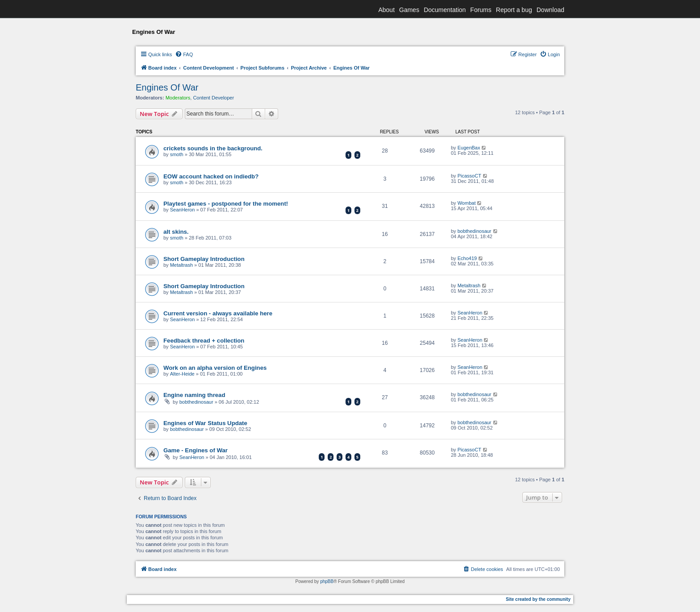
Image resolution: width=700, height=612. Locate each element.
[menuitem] (184, 54)
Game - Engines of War (196, 450)
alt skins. (176, 232)
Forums (481, 10)
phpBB (327, 581)
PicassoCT (469, 176)
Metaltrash (181, 265)
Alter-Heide (182, 374)
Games (409, 10)
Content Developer (213, 98)
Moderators (178, 98)
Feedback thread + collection (204, 341)
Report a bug (514, 10)
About (386, 10)
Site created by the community (538, 599)
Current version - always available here (218, 313)
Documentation (445, 10)
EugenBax (469, 148)
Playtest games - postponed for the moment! (226, 204)
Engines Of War (167, 87)
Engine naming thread (194, 395)
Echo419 (467, 258)
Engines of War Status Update (205, 423)
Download (550, 10)
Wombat (467, 203)
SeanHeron (183, 210)
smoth (177, 154)
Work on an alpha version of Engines (215, 368)
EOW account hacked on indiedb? (211, 176)
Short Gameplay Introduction (204, 259)
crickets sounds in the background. (213, 148)
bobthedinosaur (475, 231)
